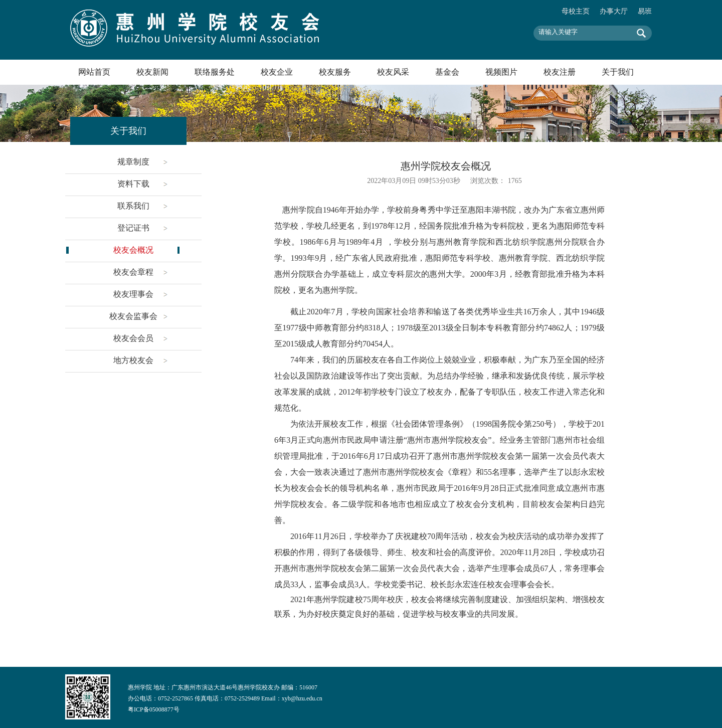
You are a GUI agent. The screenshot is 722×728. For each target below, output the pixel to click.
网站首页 (94, 72)
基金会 (447, 72)
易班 (645, 11)
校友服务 (335, 72)
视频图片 (501, 72)
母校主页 (576, 11)
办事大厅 (614, 11)
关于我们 (618, 72)
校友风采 (393, 72)
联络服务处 (215, 72)
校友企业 (277, 72)
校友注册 (560, 72)
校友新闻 (152, 72)
